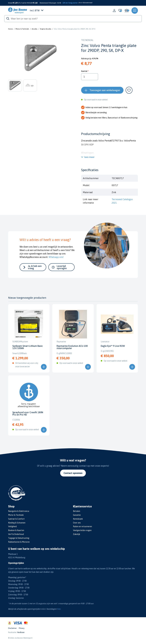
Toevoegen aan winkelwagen (105, 90)
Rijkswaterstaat (87, 3)
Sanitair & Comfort (16, 519)
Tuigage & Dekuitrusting (19, 538)
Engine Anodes (46, 29)
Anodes (34, 29)
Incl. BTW (37, 10)
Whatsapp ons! (56, 257)
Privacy (22, 628)
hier (59, 609)
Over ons (77, 523)
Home (10, 29)
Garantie (77, 515)
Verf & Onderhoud (16, 534)
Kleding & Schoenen (17, 523)
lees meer (89, 157)
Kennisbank (78, 519)
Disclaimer (12, 628)
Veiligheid (12, 526)
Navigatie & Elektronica (19, 511)
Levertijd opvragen (62, 267)
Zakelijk (77, 534)
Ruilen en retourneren (82, 526)
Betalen (77, 511)
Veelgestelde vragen (82, 530)
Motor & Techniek (22, 29)
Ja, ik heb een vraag (35, 267)
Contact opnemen (73, 473)
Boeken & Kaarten (16, 530)
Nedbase (21, 632)
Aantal (84, 71)
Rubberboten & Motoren (19, 542)
